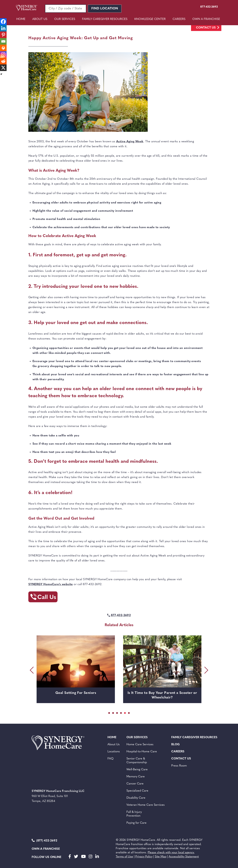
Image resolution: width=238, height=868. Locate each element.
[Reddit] (3, 61)
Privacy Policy (144, 857)
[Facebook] (3, 22)
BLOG (175, 745)
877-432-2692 (121, 615)
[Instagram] (3, 55)
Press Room (179, 766)
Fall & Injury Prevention (134, 814)
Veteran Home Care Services (146, 805)
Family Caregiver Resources (105, 19)
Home (21, 19)
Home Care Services (140, 745)
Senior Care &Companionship (137, 761)
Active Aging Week (130, 142)
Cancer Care (135, 784)
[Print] (3, 48)
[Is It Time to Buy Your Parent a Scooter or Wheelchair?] (162, 662)
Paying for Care (136, 823)
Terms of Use (124, 857)
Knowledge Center (150, 19)
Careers (179, 19)
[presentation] (32, 670)
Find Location (105, 9)
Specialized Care (137, 791)
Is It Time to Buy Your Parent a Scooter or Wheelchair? (162, 695)
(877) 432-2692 (44, 841)
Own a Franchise (46, 849)
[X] (3, 68)
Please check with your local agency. (171, 853)
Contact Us (206, 28)
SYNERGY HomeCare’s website (51, 584)
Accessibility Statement (184, 857)
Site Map (161, 857)
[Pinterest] (3, 35)
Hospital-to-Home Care (142, 752)
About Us (40, 19)
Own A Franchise (206, 19)
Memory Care (136, 777)
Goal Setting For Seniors (76, 693)
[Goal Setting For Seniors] (76, 662)
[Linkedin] (3, 28)
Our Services (65, 19)
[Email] (3, 41)
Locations (114, 752)
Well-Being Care (137, 770)
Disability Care (136, 798)
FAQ (111, 759)
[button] (109, 713)
